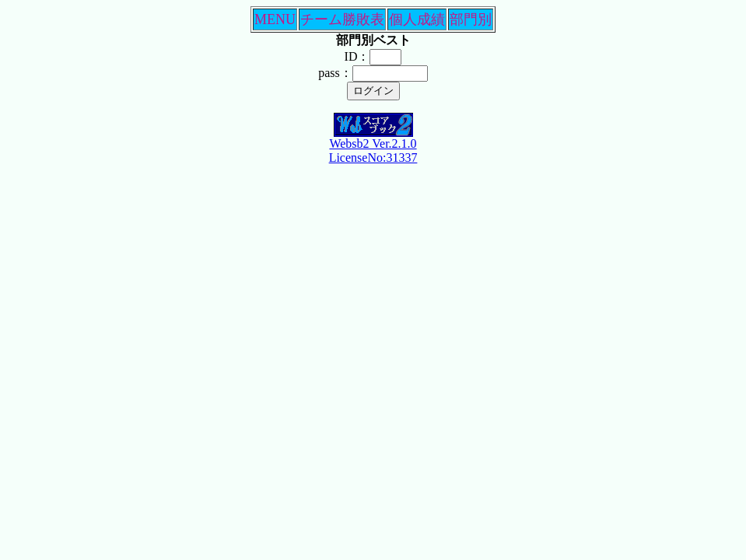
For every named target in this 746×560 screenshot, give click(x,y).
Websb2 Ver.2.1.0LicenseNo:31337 (373, 145)
